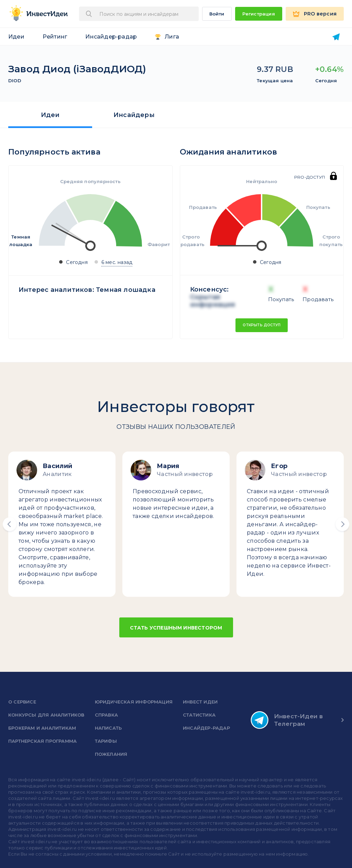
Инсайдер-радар (111, 37)
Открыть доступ (262, 325)
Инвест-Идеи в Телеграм (287, 720)
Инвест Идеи (200, 702)
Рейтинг (55, 37)
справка (106, 715)
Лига (172, 37)
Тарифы (106, 741)
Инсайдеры (134, 115)
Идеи (16, 37)
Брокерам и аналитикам (42, 728)
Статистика (199, 715)
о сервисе (22, 702)
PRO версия (320, 14)
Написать (108, 728)
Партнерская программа (42, 741)
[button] (10, 524)
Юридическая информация (134, 702)
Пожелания (111, 754)
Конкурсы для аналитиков (46, 715)
